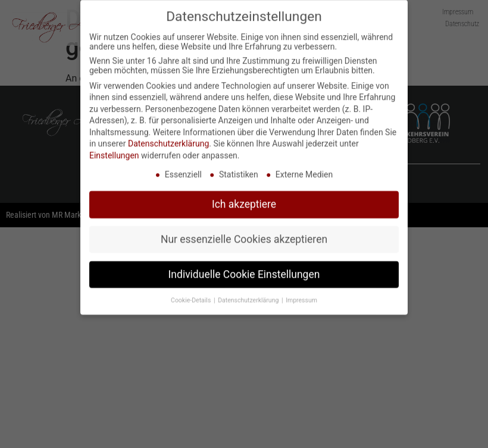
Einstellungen (114, 151)
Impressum (301, 296)
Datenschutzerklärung (168, 139)
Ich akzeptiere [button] (244, 200)
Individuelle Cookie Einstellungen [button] (244, 270)
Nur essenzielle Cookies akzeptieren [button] (244, 235)
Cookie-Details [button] (192, 296)
